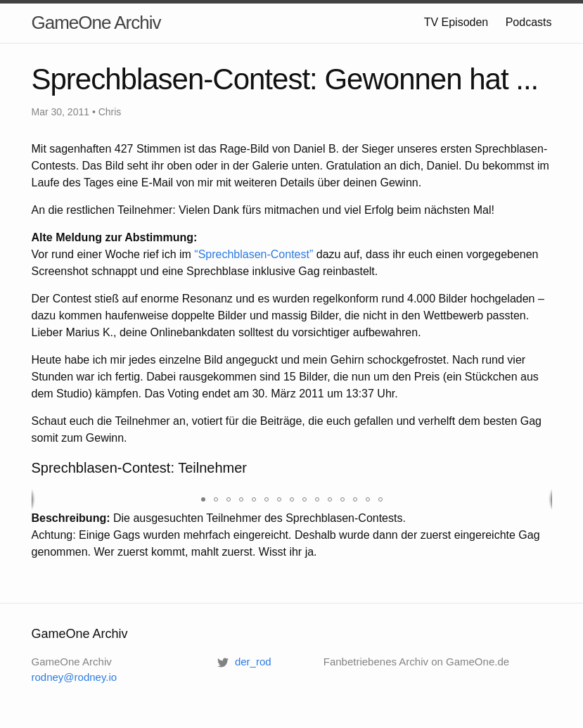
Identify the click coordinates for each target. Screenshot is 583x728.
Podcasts (529, 22)
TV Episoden (456, 22)
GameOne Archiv (96, 23)
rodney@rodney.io (75, 677)
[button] (203, 499)
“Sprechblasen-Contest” (254, 254)
